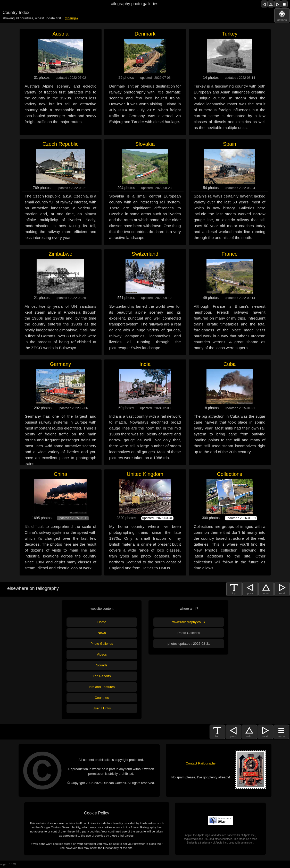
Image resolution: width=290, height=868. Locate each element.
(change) (71, 18)
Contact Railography (201, 763)
